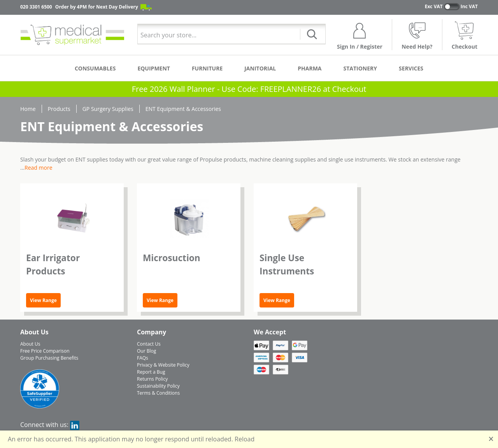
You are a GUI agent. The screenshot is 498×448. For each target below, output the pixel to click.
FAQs (143, 358)
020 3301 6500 (36, 7)
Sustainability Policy (158, 386)
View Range (43, 300)
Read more (38, 168)
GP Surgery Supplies (108, 109)
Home (28, 109)
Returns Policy (152, 379)
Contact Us (149, 344)
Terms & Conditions (158, 393)
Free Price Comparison (45, 351)
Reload (245, 439)
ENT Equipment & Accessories (183, 109)
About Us (30, 344)
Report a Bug (151, 372)
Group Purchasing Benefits (49, 358)
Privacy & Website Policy (163, 365)
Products (59, 109)
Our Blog (146, 351)
